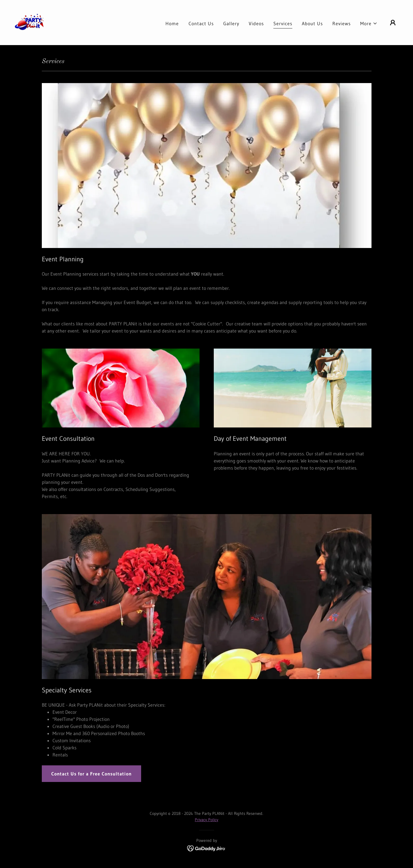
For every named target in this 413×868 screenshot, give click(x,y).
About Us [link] (312, 23)
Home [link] (172, 23)
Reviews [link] (342, 23)
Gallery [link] (231, 23)
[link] (30, 22)
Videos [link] (256, 23)
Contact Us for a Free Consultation (91, 774)
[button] (369, 23)
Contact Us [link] (201, 23)
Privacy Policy (206, 820)
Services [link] (283, 23)
